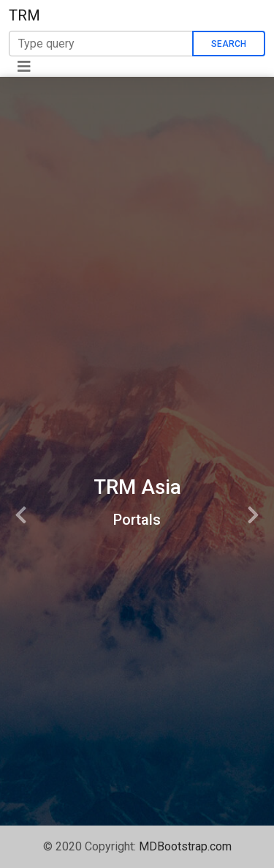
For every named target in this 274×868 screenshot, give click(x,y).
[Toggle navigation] (24, 67)
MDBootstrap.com (185, 846)
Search (229, 44)
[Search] (101, 44)
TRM (24, 15)
